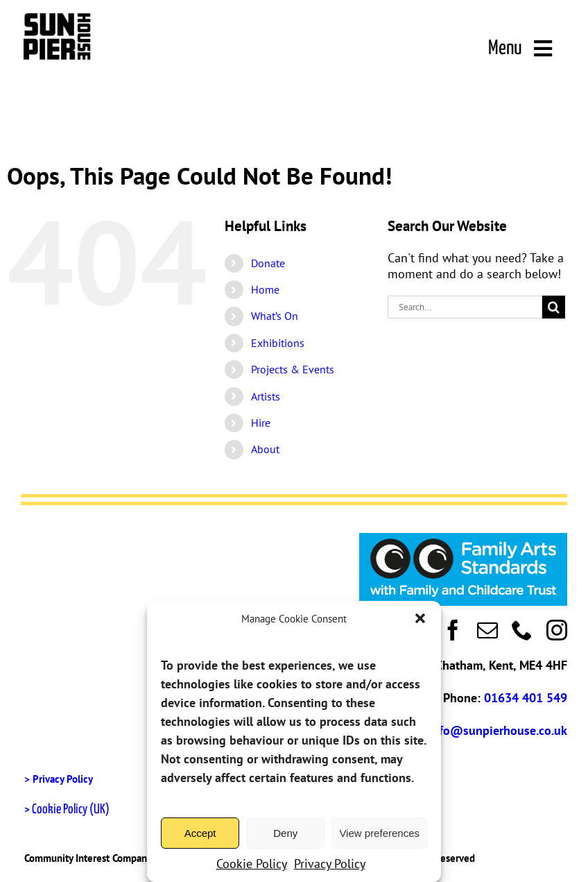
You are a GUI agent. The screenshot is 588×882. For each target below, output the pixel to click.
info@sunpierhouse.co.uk (498, 730)
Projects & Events (293, 369)
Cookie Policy (252, 864)
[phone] (522, 630)
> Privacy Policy (59, 779)
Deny (285, 833)
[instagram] (557, 630)
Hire (261, 423)
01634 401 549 (526, 698)
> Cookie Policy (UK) (67, 809)
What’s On (275, 316)
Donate (268, 263)
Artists (266, 396)
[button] (420, 618)
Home (265, 289)
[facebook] (453, 630)
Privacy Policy (330, 864)
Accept (200, 833)
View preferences (379, 833)
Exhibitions (278, 343)
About (265, 449)
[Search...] (465, 307)
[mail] (487, 630)
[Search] (554, 307)
